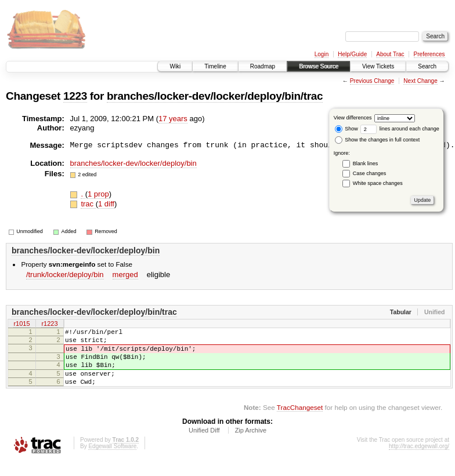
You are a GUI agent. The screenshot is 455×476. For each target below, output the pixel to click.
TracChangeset (300, 421)
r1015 (21, 324)
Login (322, 54)
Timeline (215, 66)
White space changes (378, 183)
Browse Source (319, 66)
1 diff (106, 204)
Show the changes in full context (378, 140)
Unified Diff (204, 444)
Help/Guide (352, 54)
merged (125, 275)
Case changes (370, 173)
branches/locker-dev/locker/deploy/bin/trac (215, 96)
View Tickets (378, 66)
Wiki (175, 66)
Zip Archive (251, 444)
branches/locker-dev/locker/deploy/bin (133, 163)
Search (427, 66)
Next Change (420, 81)
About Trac (390, 54)
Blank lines (366, 163)
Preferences (429, 54)
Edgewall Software (112, 460)
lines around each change (400, 129)
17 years (173, 119)
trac (88, 204)
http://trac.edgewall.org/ (419, 460)
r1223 (49, 324)
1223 (75, 96)
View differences (353, 118)
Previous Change (372, 81)
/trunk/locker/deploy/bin (65, 275)
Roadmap (263, 66)
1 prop (98, 194)
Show (346, 129)
